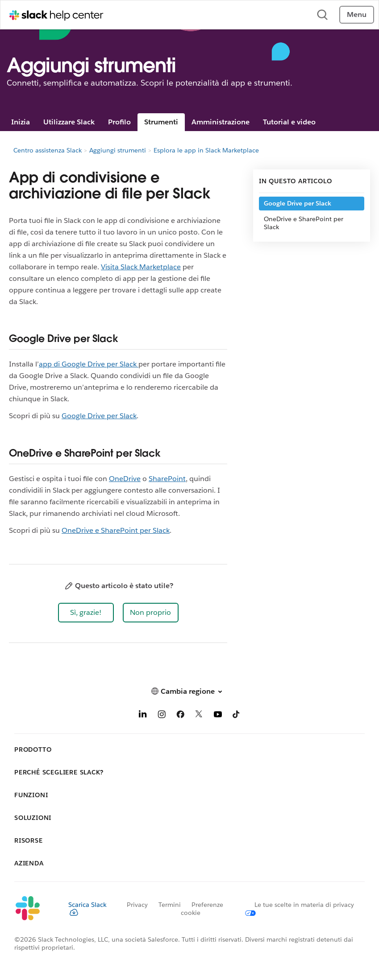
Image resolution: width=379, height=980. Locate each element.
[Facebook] (180, 716)
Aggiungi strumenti (118, 150)
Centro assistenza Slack (48, 150)
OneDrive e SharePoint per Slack (116, 530)
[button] (86, 613)
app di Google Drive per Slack (89, 364)
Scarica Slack (87, 908)
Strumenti (161, 122)
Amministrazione (221, 122)
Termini (170, 905)
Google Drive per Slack (99, 416)
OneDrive (125, 479)
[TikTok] (237, 716)
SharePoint (167, 479)
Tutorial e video (289, 122)
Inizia (21, 122)
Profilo (119, 122)
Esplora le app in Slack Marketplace (206, 150)
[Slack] (34, 909)
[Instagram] (162, 716)
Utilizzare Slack (69, 122)
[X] (199, 716)
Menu (357, 14)
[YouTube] (218, 716)
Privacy (137, 905)
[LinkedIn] (143, 716)
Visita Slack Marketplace (141, 267)
